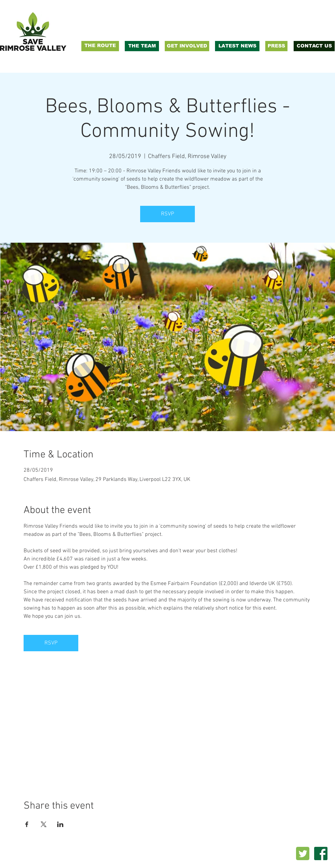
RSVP (167, 214)
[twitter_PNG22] (303, 853)
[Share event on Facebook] (27, 824)
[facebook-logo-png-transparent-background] (321, 853)
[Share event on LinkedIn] (60, 824)
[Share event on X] (44, 824)
